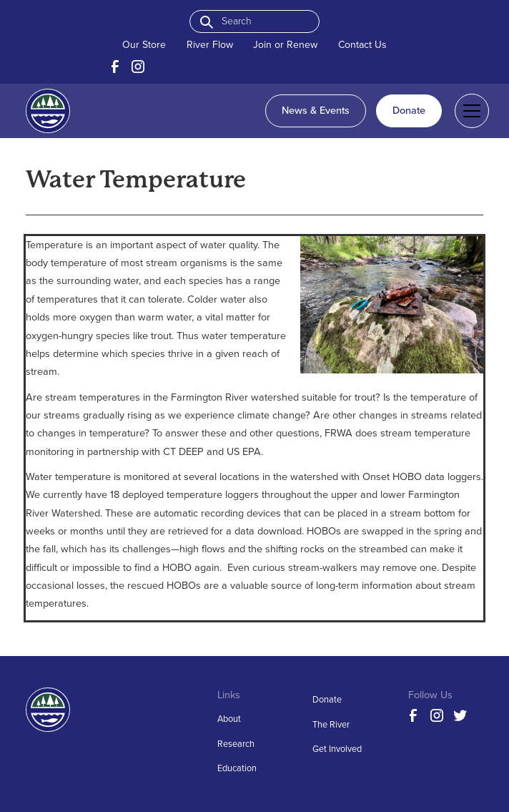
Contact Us (362, 45)
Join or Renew (285, 45)
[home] (48, 111)
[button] (469, 111)
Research (236, 744)
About (229, 719)
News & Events (316, 110)
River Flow (210, 45)
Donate (409, 110)
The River (331, 724)
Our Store (144, 45)
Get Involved (337, 749)
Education (237, 768)
